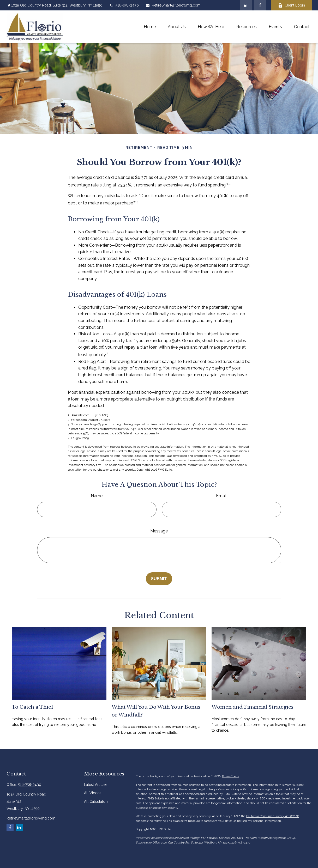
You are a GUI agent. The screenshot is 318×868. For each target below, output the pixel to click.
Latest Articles (96, 785)
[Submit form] (159, 579)
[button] (150, 27)
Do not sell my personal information (257, 821)
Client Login (292, 5)
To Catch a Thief (32, 707)
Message (159, 531)
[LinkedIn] (246, 5)
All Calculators (96, 802)
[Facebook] (260, 5)
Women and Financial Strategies (253, 707)
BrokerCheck (230, 776)
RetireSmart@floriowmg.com (173, 5)
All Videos (93, 793)
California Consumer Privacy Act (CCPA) (273, 816)
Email (221, 496)
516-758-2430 (124, 5)
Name (97, 496)
